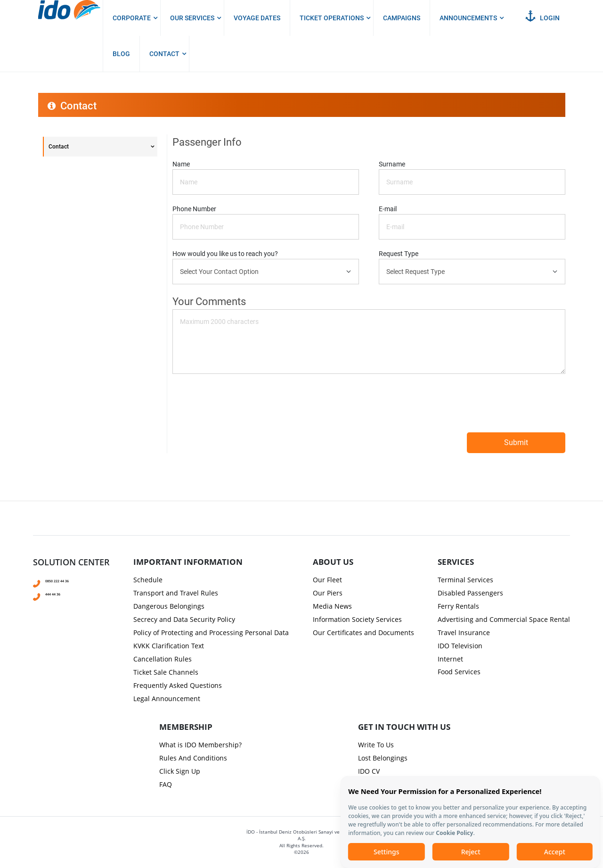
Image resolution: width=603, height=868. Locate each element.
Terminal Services (465, 580)
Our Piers (328, 593)
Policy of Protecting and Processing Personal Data (211, 632)
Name (181, 164)
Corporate (132, 18)
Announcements (468, 18)
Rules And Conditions (193, 758)
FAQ (166, 784)
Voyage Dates (257, 18)
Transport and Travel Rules (176, 593)
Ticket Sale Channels (166, 672)
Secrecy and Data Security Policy (184, 619)
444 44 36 (58, 593)
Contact (164, 54)
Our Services (192, 18)
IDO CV (369, 771)
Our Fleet (327, 580)
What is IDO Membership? (200, 745)
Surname (392, 164)
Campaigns (402, 18)
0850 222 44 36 (65, 580)
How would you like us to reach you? (225, 254)
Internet (450, 659)
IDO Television (460, 646)
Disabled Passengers (470, 593)
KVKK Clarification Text (169, 646)
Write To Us (376, 745)
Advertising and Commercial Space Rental (504, 619)
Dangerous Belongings (169, 606)
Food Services (459, 672)
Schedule (148, 580)
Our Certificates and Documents (363, 632)
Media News (332, 606)
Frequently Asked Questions (178, 685)
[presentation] (301, 363)
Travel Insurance (464, 632)
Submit (516, 442)
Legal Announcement (167, 699)
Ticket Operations (332, 18)
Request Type (399, 254)
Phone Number (194, 209)
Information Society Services (357, 619)
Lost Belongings (383, 758)
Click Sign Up (180, 771)
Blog (121, 54)
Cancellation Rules (163, 659)
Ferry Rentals (458, 606)
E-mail (388, 209)
